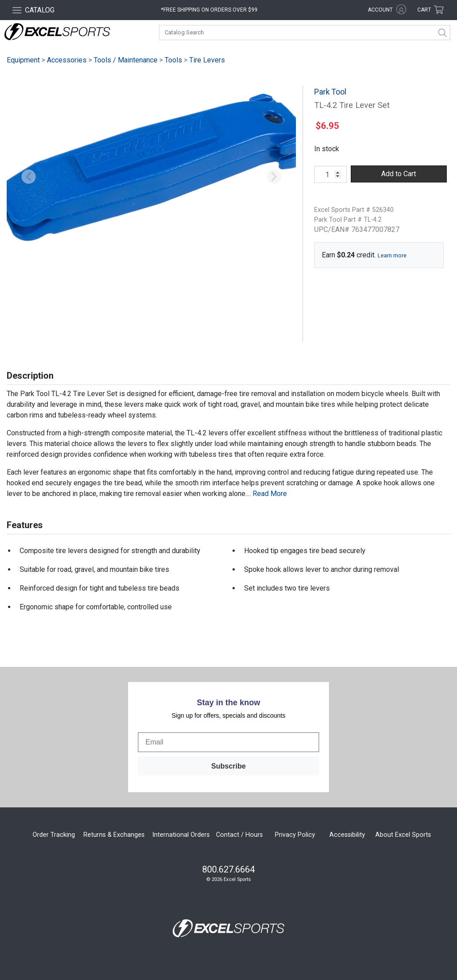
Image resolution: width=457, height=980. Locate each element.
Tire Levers (207, 60)
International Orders (181, 835)
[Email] (228, 742)
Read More (270, 494)
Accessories (67, 60)
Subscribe (228, 766)
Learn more (392, 255)
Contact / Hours (239, 835)
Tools (173, 60)
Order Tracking (54, 835)
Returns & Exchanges (114, 835)
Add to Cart (399, 174)
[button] (28, 177)
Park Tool (330, 92)
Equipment (23, 60)
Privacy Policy (295, 835)
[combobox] (305, 33)
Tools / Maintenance (126, 60)
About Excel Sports (403, 835)
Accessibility (347, 835)
